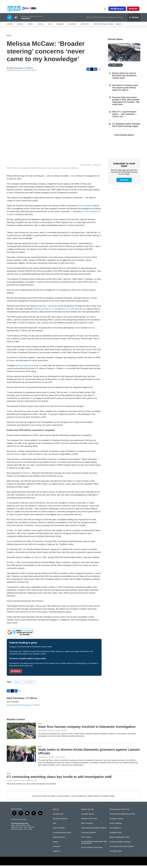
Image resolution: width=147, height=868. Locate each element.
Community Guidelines (89, 835)
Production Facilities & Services (120, 844)
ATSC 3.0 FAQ (28, 832)
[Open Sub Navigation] (14, 27)
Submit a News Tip (87, 812)
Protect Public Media (104, 27)
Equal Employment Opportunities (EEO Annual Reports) (94, 845)
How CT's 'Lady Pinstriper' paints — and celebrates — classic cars (125, 117)
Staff (54, 826)
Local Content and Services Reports (121, 849)
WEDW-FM (14, 830)
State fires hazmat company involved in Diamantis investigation (87, 729)
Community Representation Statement (94, 830)
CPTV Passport (86, 840)
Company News (58, 817)
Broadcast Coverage (116, 821)
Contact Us (57, 849)
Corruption (29, 684)
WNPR (21, 830)
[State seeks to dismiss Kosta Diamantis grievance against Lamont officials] (21, 756)
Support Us (57, 854)
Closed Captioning (116, 826)
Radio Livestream (87, 826)
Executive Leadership (60, 821)
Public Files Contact (17, 832)
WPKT (26, 830)
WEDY (28, 828)
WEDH (13, 828)
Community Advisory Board (62, 835)
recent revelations (84, 208)
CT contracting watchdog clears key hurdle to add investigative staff (59, 779)
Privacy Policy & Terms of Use (119, 812)
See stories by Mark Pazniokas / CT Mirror (24, 708)
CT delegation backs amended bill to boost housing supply (126, 128)
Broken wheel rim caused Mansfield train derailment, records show (125, 78)
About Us (56, 812)
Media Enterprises (59, 840)
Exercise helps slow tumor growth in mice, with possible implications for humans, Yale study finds (126, 103)
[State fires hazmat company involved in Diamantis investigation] (21, 733)
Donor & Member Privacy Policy (92, 850)
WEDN (18, 828)
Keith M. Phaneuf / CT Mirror (16, 783)
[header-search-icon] (106, 10)
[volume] (16, 20)
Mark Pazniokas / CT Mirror (21, 71)
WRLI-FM (31, 830)
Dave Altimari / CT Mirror (46, 733)
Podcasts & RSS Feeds (89, 821)
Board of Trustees (59, 830)
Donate (135, 10)
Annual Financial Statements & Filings (122, 817)
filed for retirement (24, 368)
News (9, 38)
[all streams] (134, 20)
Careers (56, 844)
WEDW (23, 828)
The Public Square (116, 854)
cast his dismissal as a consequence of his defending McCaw (60, 311)
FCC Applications (115, 830)
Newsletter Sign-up (87, 817)
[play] (9, 20)
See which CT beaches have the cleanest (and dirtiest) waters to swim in (125, 90)
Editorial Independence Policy (119, 840)
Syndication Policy (116, 835)
